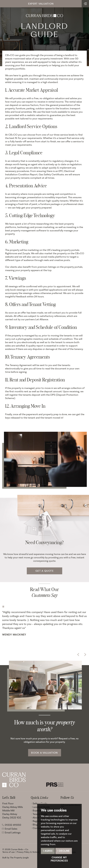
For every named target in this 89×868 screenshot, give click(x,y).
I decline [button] (64, 851)
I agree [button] (48, 851)
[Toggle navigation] (85, 3)
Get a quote (44, 571)
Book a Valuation (44, 753)
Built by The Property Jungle (16, 858)
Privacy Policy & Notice (28, 852)
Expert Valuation (41, 4)
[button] (78, 655)
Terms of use (8, 852)
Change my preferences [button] (59, 859)
